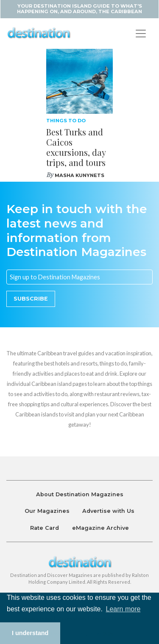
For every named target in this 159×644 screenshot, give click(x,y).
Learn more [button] (123, 609)
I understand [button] (30, 633)
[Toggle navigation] (141, 34)
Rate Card (45, 528)
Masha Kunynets (79, 175)
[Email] (79, 277)
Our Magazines (47, 511)
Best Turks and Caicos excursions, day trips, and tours (76, 147)
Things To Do (66, 121)
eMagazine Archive (100, 528)
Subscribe (31, 299)
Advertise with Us (108, 511)
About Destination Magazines (80, 494)
